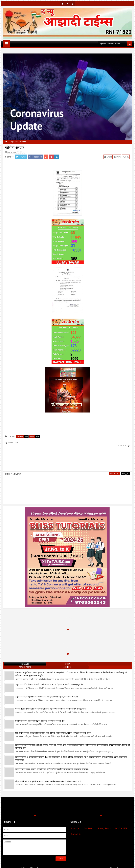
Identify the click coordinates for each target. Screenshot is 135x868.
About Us (75, 825)
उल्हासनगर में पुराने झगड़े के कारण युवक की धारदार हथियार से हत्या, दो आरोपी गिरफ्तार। (47, 694)
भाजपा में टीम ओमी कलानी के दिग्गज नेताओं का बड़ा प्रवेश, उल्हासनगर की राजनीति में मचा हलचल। (50, 706)
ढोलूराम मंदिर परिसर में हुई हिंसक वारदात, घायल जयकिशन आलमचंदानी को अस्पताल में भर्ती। (48, 778)
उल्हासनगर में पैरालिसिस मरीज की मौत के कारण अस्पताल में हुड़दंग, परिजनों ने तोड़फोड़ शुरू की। (49, 681)
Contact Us (76, 831)
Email (108, 157)
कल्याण (32, 437)
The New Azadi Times (12, 865)
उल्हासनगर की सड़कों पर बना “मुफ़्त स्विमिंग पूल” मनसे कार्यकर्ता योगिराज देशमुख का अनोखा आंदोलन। (52, 766)
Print (118, 157)
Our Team (89, 825)
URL (126, 157)
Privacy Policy (104, 825)
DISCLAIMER (121, 825)
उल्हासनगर (20, 437)
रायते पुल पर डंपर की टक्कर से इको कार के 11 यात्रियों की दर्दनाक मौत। (40, 718)
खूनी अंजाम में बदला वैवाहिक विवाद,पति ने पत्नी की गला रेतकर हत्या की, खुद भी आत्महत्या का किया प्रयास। (53, 730)
